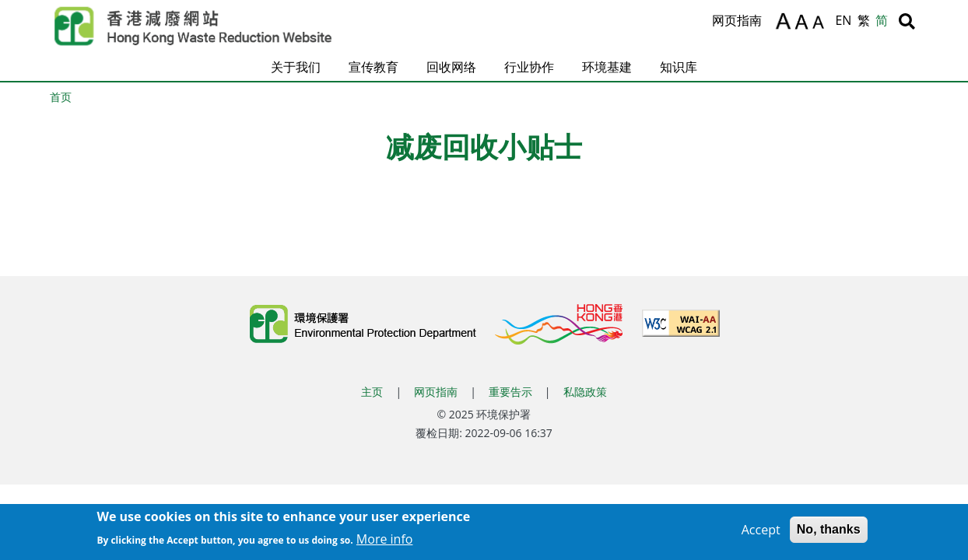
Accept (761, 533)
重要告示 (510, 392)
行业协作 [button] (529, 67)
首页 (61, 97)
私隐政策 (585, 392)
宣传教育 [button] (374, 67)
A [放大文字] (783, 21)
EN (843, 20)
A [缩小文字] (821, 24)
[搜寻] (907, 21)
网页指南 (737, 20)
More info (385, 541)
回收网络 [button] (451, 67)
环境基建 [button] (607, 67)
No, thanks (829, 532)
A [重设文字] (803, 23)
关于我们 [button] (296, 67)
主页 (372, 392)
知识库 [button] (679, 67)
